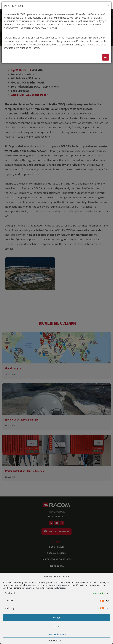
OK (106, 57)
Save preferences (57, 634)
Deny (57, 626)
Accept (56, 618)
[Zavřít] (108, 5)
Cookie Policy (55, 640)
